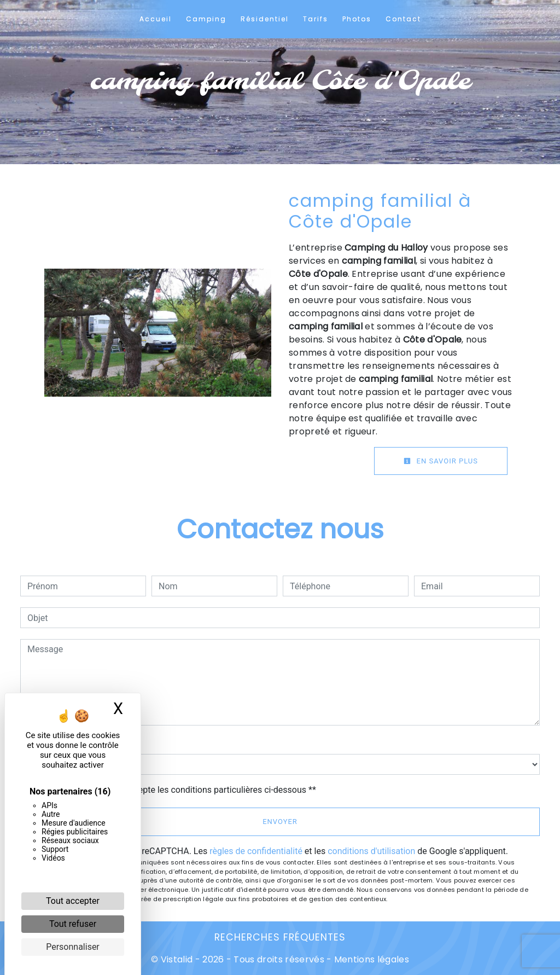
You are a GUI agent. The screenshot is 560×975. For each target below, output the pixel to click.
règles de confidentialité (256, 851)
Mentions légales (371, 959)
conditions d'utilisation (371, 851)
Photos (357, 19)
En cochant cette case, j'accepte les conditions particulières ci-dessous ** (174, 790)
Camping (206, 19)
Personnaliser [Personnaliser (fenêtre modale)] (73, 947)
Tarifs (316, 19)
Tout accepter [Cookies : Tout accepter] (73, 901)
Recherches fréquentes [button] (280, 937)
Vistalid (177, 959)
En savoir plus (441, 461)
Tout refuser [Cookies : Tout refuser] (73, 924)
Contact (403, 19)
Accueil (156, 19)
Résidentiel (265, 19)
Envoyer (280, 822)
